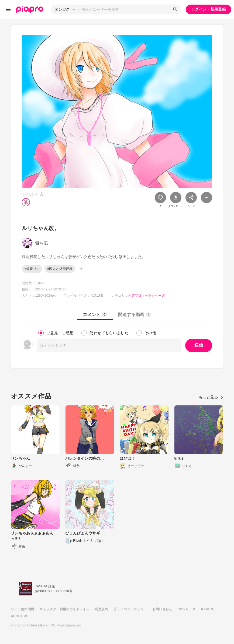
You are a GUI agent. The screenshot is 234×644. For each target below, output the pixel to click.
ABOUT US (20, 616)
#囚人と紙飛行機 (60, 269)
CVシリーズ (187, 609)
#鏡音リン (32, 269)
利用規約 (101, 609)
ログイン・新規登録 (209, 9)
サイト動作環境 (22, 609)
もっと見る (211, 397)
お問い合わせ (162, 609)
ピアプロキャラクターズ (146, 296)
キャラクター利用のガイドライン (64, 609)
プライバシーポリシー (130, 609)
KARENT (208, 609)
